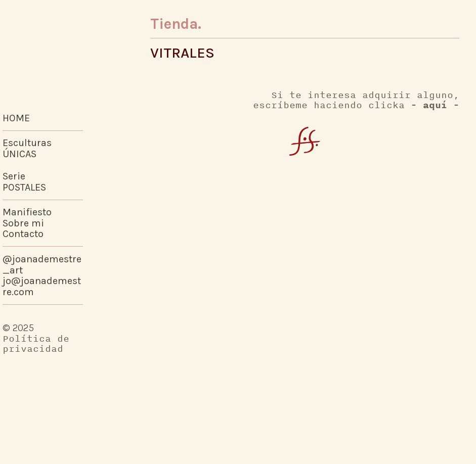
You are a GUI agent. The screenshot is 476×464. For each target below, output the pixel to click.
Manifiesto (27, 212)
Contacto (23, 234)
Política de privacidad (36, 343)
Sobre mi (23, 223)
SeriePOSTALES (24, 182)
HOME (16, 118)
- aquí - (435, 105)
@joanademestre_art (42, 265)
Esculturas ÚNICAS (27, 148)
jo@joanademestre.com (42, 286)
